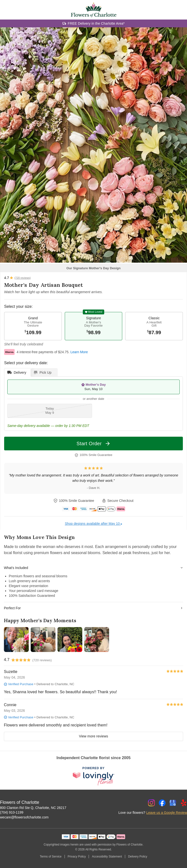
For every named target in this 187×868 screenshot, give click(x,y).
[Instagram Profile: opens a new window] (151, 803)
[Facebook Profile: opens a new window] (162, 803)
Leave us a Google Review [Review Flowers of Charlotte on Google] (167, 813)
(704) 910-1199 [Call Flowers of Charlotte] (12, 812)
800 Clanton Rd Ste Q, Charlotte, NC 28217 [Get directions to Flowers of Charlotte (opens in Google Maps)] (33, 808)
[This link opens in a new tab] (93, 776)
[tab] (18, 372)
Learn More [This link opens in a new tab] (79, 352)
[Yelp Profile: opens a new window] (184, 803)
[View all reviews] (17, 278)
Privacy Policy (77, 857)
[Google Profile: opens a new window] (173, 803)
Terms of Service (51, 857)
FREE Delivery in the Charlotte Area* (96, 23)
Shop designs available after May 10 (93, 524)
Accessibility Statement (107, 857)
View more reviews (93, 736)
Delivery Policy (138, 857)
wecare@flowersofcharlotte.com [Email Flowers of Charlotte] (24, 817)
